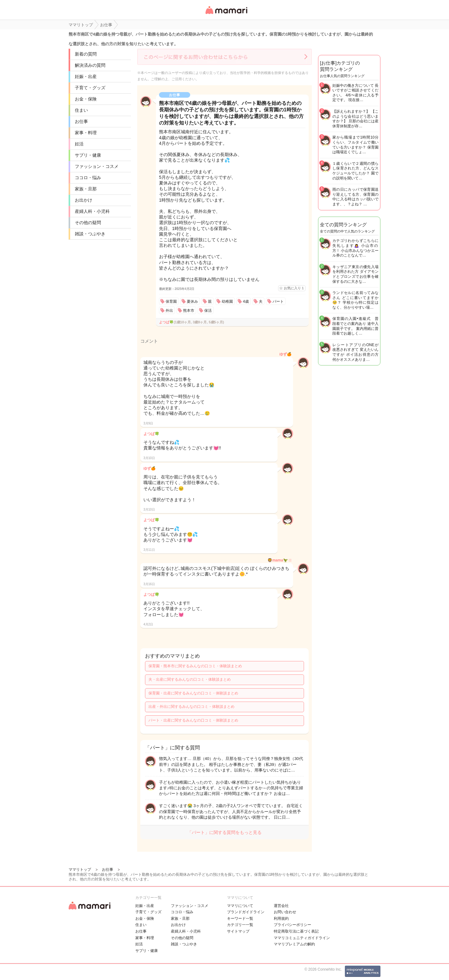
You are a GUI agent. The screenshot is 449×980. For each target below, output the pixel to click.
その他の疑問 (88, 223)
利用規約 (281, 919)
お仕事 (81, 121)
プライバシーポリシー (292, 925)
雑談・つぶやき (90, 234)
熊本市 (189, 311)
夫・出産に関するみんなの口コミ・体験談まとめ (190, 679)
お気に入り (294, 288)
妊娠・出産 (86, 76)
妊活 (79, 144)
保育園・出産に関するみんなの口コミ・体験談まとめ (193, 693)
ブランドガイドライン (246, 912)
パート (278, 301)
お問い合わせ (285, 912)
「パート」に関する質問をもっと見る (224, 832)
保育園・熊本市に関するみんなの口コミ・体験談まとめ (195, 666)
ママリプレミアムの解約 (294, 944)
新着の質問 (86, 54)
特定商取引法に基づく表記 (296, 931)
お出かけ (84, 200)
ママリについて (240, 906)
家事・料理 (86, 133)
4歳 (246, 301)
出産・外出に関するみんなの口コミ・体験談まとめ (191, 707)
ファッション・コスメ (97, 166)
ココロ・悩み (88, 178)
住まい (81, 110)
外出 (169, 311)
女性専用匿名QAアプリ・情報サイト (226, 15)
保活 (208, 311)
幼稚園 (227, 301)
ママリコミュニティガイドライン (302, 938)
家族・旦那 (86, 189)
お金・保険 (86, 99)
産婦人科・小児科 (92, 211)
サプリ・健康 (88, 155)
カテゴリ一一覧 (240, 925)
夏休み (192, 301)
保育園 (171, 301)
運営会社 (281, 906)
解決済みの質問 (90, 65)
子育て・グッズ (90, 88)
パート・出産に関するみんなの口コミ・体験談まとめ (193, 720)
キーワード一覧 (240, 919)
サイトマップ (238, 931)
